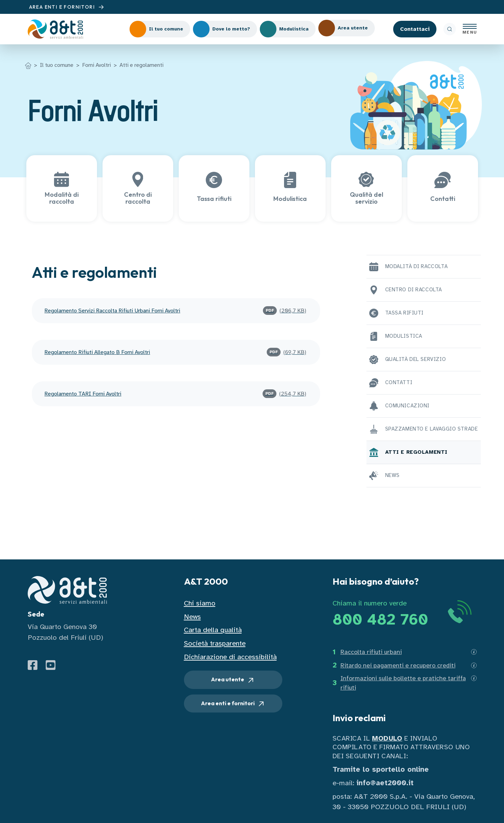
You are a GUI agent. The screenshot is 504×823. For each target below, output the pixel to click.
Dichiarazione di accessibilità (230, 657)
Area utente (233, 680)
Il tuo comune (57, 65)
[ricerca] (450, 29)
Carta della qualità (213, 630)
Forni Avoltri (96, 65)
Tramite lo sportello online (381, 769)
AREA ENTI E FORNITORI (68, 7)
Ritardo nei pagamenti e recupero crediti (398, 665)
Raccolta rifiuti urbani (371, 652)
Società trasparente (215, 643)
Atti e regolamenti (142, 65)
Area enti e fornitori (233, 704)
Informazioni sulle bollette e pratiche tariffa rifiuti (403, 683)
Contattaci (415, 29)
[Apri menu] (470, 29)
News (192, 617)
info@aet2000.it (385, 783)
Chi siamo (200, 603)
